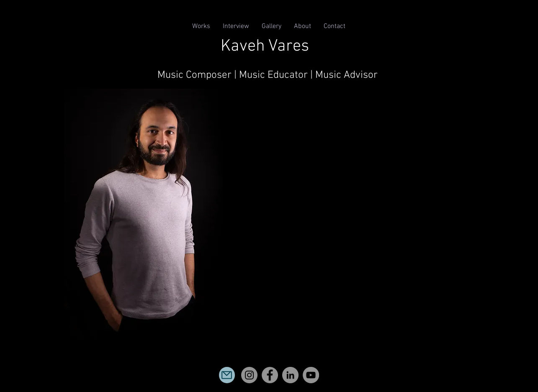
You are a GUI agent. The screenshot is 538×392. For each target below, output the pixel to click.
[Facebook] (270, 375)
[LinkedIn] (290, 375)
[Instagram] (249, 375)
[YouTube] (311, 375)
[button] (201, 27)
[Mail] (227, 375)
